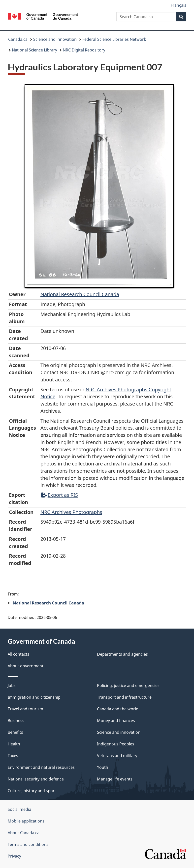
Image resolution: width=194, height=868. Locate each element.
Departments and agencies (122, 654)
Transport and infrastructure (124, 697)
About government (26, 666)
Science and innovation (55, 39)
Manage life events (115, 779)
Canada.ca (18, 39)
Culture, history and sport (32, 791)
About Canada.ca (24, 833)
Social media (19, 809)
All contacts (18, 654)
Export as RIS (60, 495)
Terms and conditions (28, 844)
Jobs (12, 685)
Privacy (14, 856)
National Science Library (34, 50)
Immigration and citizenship (34, 697)
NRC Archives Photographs (71, 512)
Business (16, 721)
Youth (103, 767)
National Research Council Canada (80, 294)
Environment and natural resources (41, 767)
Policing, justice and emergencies (128, 685)
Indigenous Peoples (116, 744)
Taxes (13, 756)
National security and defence (36, 779)
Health (14, 744)
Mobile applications (26, 821)
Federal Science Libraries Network (114, 39)
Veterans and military (117, 756)
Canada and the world (118, 709)
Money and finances (116, 721)
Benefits (15, 732)
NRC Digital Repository (84, 50)
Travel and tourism (25, 709)
